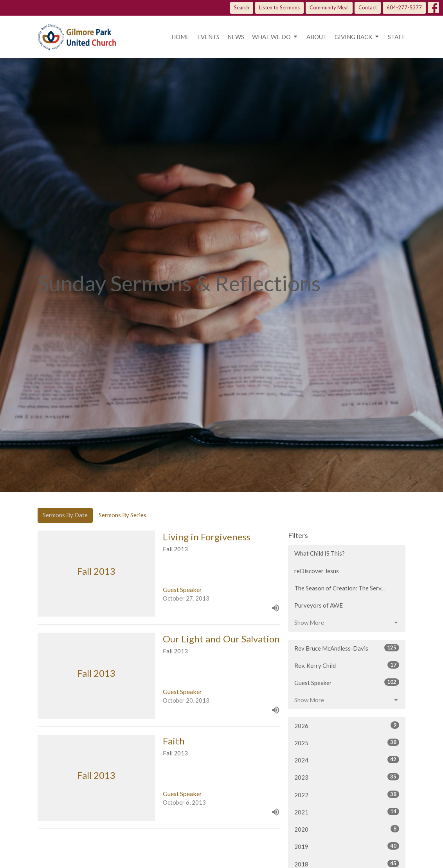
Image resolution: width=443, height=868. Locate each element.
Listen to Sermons (279, 7)
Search (242, 7)
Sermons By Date (65, 515)
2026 (347, 725)
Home (180, 37)
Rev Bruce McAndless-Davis (347, 648)
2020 (347, 829)
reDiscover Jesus (317, 571)
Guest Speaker (347, 682)
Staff (397, 37)
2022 (347, 794)
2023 (347, 777)
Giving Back (357, 37)
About (317, 37)
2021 (347, 812)
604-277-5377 (404, 7)
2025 (347, 742)
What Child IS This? (320, 553)
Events (208, 37)
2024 (347, 760)
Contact (368, 7)
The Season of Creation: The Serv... (339, 588)
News (236, 37)
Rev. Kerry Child (347, 665)
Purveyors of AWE (319, 605)
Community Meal (329, 7)
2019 (347, 846)
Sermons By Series (122, 515)
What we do (275, 37)
